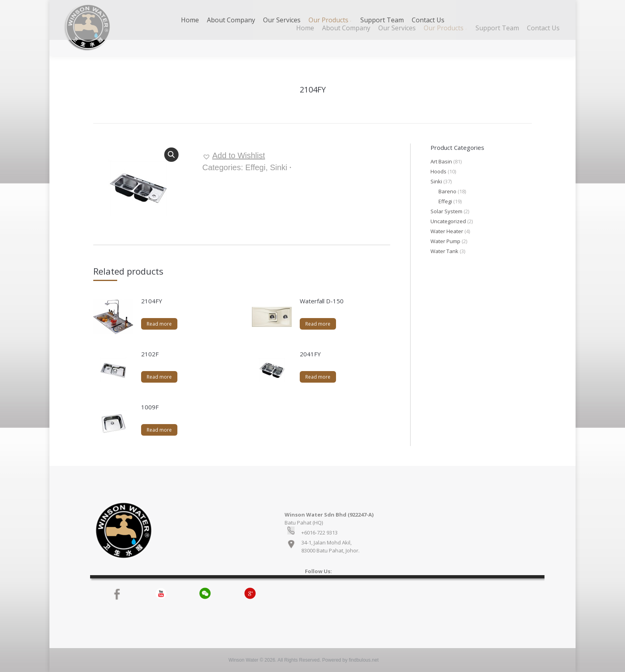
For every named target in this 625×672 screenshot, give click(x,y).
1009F (150, 407)
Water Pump (445, 241)
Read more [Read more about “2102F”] (159, 377)
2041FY (310, 354)
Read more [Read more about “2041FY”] (318, 377)
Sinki (278, 167)
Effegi (255, 167)
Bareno (447, 191)
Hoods (438, 171)
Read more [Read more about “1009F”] (159, 430)
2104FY (152, 301)
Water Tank (444, 251)
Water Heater (447, 231)
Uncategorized (448, 221)
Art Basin (441, 161)
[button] (234, 155)
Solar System (446, 211)
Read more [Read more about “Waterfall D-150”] (318, 324)
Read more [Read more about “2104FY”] (159, 324)
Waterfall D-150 (322, 301)
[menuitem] (305, 28)
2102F (150, 354)
